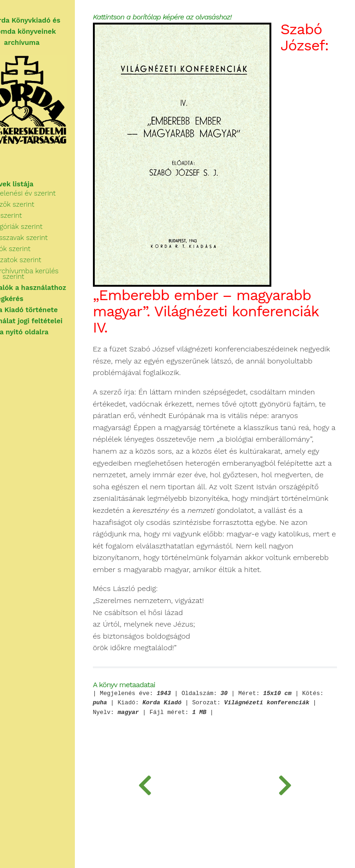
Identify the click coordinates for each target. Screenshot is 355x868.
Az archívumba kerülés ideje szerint (53, 274)
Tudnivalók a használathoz (52, 288)
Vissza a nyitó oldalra (44, 332)
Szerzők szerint (41, 204)
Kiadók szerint (39, 249)
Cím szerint (35, 215)
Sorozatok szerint (45, 260)
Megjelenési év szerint (52, 193)
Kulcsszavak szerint (48, 238)
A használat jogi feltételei (51, 321)
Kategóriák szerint (45, 227)
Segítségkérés (31, 299)
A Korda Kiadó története (48, 310)
